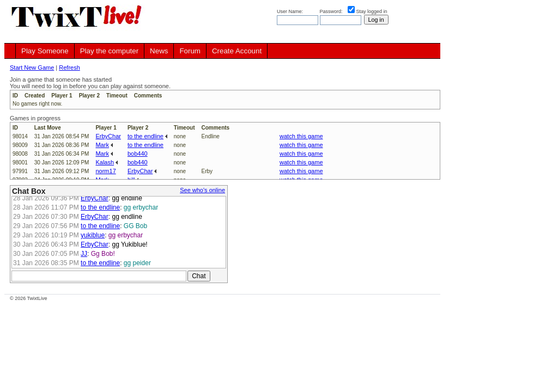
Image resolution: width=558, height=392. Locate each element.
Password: (332, 11)
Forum (190, 51)
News (159, 51)
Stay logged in (372, 11)
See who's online (202, 190)
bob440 (138, 154)
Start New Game (32, 68)
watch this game (301, 136)
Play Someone (45, 51)
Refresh (69, 68)
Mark (102, 145)
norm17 (105, 171)
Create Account (237, 51)
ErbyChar (108, 136)
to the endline (145, 136)
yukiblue (93, 235)
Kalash (105, 162)
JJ (84, 254)
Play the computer (109, 51)
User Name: (291, 11)
